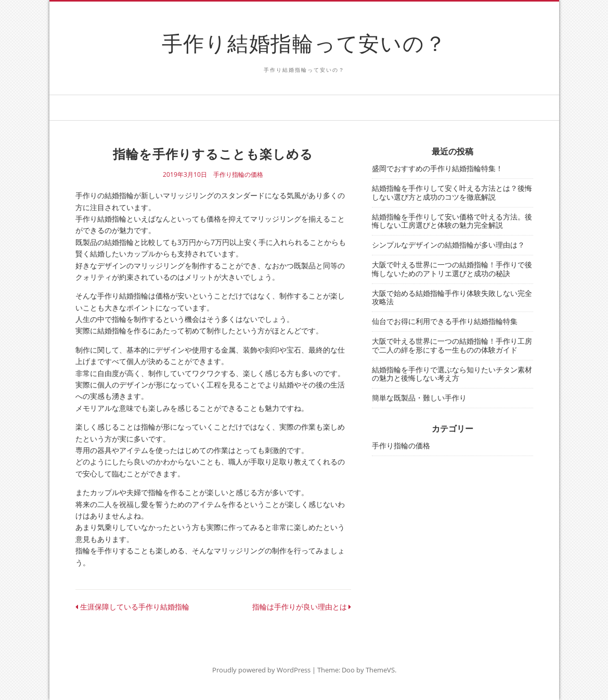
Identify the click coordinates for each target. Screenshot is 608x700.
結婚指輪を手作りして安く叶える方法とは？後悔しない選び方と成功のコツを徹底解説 (452, 192)
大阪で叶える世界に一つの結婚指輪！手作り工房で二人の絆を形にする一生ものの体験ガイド (452, 345)
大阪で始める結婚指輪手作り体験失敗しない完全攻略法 (452, 297)
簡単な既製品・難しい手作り (419, 398)
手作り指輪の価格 (238, 175)
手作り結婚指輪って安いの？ (304, 43)
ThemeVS (380, 670)
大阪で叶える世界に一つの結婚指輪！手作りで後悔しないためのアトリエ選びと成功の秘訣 (452, 269)
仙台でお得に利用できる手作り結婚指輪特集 (445, 321)
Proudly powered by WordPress (261, 670)
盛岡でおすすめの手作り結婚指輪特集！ (437, 168)
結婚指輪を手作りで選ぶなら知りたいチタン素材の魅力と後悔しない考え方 (452, 374)
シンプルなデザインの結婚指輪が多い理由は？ (448, 245)
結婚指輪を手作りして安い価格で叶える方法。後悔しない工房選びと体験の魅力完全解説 (452, 221)
